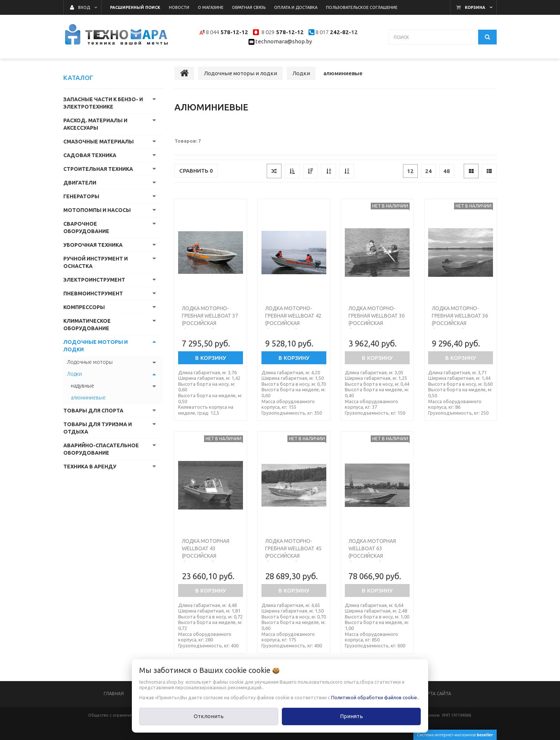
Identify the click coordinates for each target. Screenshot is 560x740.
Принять (351, 716)
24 (429, 171)
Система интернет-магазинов (455, 735)
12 (410, 171)
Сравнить (196, 171)
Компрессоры (84, 307)
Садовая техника (90, 155)
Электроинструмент (94, 280)
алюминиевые (88, 398)
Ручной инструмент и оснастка (96, 262)
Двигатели (80, 183)
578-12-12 (234, 32)
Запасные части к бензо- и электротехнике (103, 103)
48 (447, 171)
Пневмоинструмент (93, 293)
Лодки (74, 374)
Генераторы (81, 196)
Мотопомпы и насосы (97, 210)
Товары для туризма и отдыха (98, 428)
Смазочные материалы (99, 142)
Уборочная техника (93, 245)
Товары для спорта (93, 411)
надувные (82, 386)
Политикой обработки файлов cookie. (375, 697)
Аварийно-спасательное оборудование (101, 449)
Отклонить (209, 716)
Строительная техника (98, 169)
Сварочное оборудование (86, 228)
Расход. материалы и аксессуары (95, 124)
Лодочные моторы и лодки (96, 346)
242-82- (340, 32)
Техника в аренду (90, 467)
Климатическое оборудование (87, 325)
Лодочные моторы (90, 362)
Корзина (475, 7)
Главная (114, 693)
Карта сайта (436, 693)
